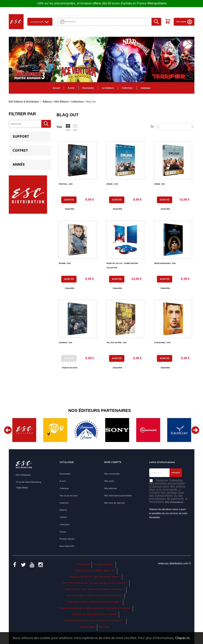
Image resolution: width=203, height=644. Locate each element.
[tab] (30, 137)
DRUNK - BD (159, 184)
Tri (152, 127)
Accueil (56, 88)
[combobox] (175, 127)
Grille (68, 127)
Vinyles (63, 532)
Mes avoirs (109, 481)
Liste (75, 127)
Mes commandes (112, 474)
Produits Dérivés (67, 539)
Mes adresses (111, 488)
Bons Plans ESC (67, 546)
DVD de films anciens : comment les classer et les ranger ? (95, 602)
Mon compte (184, 22)
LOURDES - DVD (65, 343)
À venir (71, 88)
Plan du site (104, 627)
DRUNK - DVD (112, 184)
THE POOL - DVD (66, 184)
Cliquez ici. (183, 638)
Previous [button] (8, 430)
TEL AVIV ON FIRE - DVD (116, 343)
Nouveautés (88, 88)
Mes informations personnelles (118, 496)
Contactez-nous (83, 564)
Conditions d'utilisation (104, 564)
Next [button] (195, 430)
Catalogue (146, 88)
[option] (24, 430)
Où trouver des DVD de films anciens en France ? (95, 614)
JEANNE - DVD (65, 263)
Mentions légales (87, 627)
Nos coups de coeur (68, 496)
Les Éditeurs (108, 88)
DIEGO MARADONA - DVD (165, 263)
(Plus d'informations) (174, 502)
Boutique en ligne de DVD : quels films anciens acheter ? (95, 577)
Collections (127, 88)
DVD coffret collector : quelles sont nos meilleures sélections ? (95, 596)
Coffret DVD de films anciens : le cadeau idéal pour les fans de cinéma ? (95, 583)
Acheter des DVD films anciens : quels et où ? (95, 570)
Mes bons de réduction (115, 503)
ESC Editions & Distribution (24, 102)
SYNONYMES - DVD (162, 343)
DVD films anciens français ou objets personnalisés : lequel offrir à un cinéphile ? (95, 608)
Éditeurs (63, 510)
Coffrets (63, 517)
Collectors (64, 503)
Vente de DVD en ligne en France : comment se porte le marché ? (95, 621)
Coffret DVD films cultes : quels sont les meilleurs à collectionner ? (95, 589)
